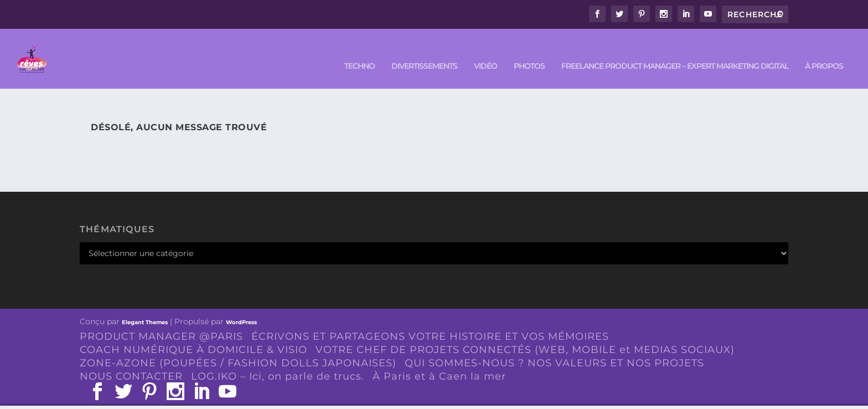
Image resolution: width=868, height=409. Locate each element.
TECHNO (360, 51)
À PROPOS (824, 51)
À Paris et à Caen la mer (439, 360)
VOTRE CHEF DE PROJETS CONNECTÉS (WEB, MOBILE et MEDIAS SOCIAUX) (525, 334)
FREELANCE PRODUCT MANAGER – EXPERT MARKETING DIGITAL (675, 51)
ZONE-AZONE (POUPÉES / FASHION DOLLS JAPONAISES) (238, 347)
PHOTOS (529, 51)
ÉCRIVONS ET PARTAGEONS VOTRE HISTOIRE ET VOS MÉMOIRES (430, 321)
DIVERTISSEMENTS (424, 51)
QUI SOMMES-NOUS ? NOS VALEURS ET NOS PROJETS (554, 347)
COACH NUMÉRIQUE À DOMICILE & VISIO (193, 334)
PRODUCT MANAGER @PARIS (161, 321)
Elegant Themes (145, 307)
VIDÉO (485, 51)
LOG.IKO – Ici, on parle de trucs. (278, 360)
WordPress (241, 307)
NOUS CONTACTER (131, 360)
